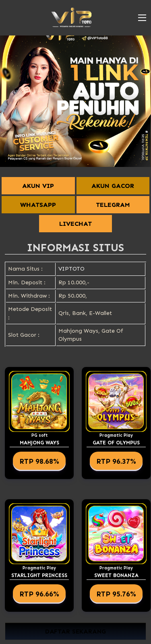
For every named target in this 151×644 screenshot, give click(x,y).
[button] (142, 18)
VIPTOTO (71, 269)
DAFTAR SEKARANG (75, 631)
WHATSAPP (38, 205)
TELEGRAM (113, 205)
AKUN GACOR (113, 186)
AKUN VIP (38, 186)
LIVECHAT (75, 224)
